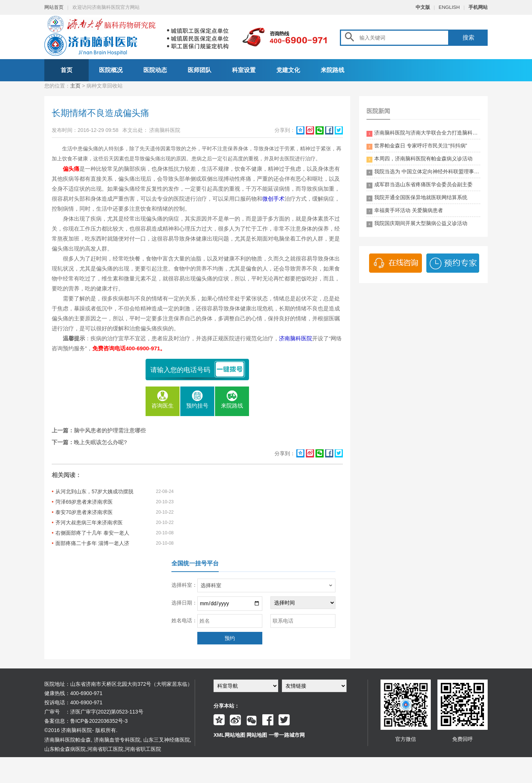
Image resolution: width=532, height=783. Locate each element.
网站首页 (54, 7)
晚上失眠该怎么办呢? (100, 442)
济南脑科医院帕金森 (68, 740)
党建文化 (288, 70)
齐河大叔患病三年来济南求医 (89, 522)
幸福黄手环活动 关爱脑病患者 (405, 211)
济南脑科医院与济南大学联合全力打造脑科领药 (423, 133)
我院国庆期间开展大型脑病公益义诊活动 (417, 224)
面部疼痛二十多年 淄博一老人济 (92, 543)
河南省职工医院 (105, 749)
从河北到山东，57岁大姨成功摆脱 (95, 491)
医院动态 (155, 70)
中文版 (423, 7)
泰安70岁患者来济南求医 (84, 512)
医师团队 (199, 70)
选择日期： (184, 603)
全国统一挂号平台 (195, 563)
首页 (66, 70)
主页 (75, 86)
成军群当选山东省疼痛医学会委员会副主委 (420, 185)
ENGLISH (449, 7)
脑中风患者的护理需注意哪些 (110, 430)
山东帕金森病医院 (65, 749)
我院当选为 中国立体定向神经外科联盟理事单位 (423, 172)
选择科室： (184, 585)
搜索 (468, 38)
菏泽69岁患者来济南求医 (84, 502)
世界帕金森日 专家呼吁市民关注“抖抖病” (417, 146)
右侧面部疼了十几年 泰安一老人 (92, 533)
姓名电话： (184, 620)
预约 (230, 638)
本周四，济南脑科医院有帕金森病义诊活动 (420, 159)
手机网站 (478, 7)
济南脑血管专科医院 (117, 740)
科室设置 (244, 70)
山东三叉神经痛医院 (167, 740)
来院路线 (332, 70)
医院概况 (111, 70)
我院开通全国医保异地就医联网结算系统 (417, 198)
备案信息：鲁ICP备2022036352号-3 (86, 721)
